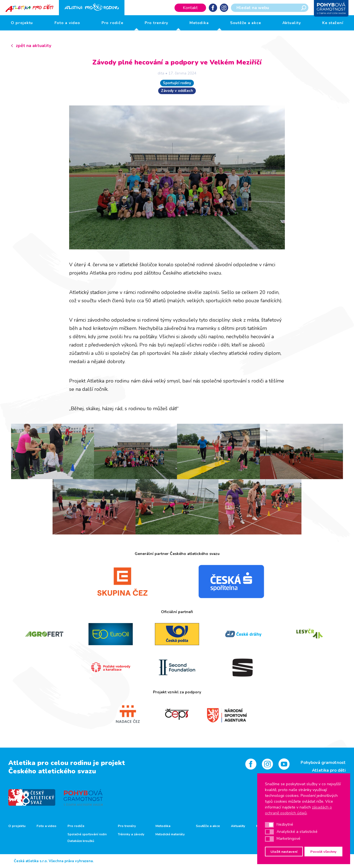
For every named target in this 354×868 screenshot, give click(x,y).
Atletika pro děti (329, 770)
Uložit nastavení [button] (284, 852)
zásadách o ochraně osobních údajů (298, 810)
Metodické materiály (170, 835)
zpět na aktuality (33, 46)
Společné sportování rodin (87, 835)
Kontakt (190, 8)
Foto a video (67, 23)
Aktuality (292, 23)
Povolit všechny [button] (323, 852)
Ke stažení (333, 23)
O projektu (22, 23)
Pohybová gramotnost (323, 763)
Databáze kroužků (81, 841)
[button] (269, 825)
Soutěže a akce (246, 23)
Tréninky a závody (131, 835)
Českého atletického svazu (52, 771)
